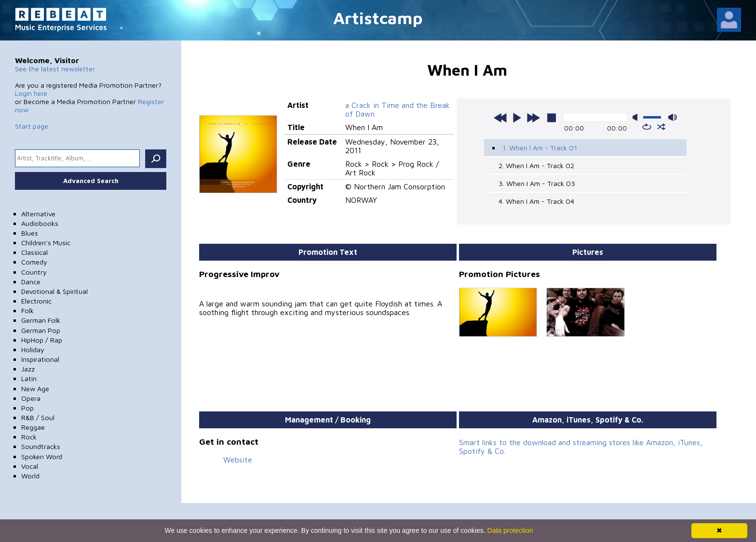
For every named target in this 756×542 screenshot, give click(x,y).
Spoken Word (42, 456)
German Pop (41, 330)
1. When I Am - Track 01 (540, 148)
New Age (35, 389)
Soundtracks (41, 446)
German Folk (41, 320)
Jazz (28, 369)
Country (34, 272)
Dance (31, 282)
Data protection (510, 530)
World (30, 476)
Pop (27, 408)
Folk (27, 311)
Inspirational (40, 359)
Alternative (38, 214)
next (533, 118)
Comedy (34, 262)
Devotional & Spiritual (54, 291)
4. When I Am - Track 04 (536, 201)
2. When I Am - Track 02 (536, 165)
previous (500, 118)
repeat (647, 127)
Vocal (30, 466)
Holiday (33, 350)
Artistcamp (378, 18)
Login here (31, 93)
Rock (29, 437)
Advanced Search (91, 181)
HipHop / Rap (42, 340)
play (517, 118)
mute (637, 117)
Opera (31, 398)
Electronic (36, 301)
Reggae (33, 427)
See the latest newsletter (55, 69)
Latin (29, 378)
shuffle (661, 127)
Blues (30, 233)
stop (552, 118)
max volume (673, 117)
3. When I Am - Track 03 (537, 183)
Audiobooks (40, 223)
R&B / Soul (38, 417)
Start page (32, 126)
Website (238, 460)
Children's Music (46, 243)
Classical (34, 252)
